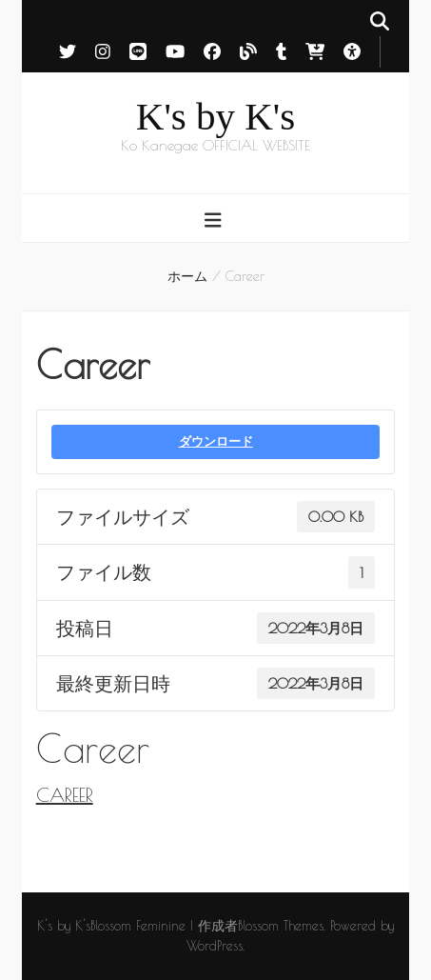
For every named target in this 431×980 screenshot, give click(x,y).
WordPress (215, 946)
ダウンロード (216, 441)
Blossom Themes (281, 926)
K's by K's (215, 116)
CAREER (65, 795)
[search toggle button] (380, 20)
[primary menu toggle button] (215, 220)
